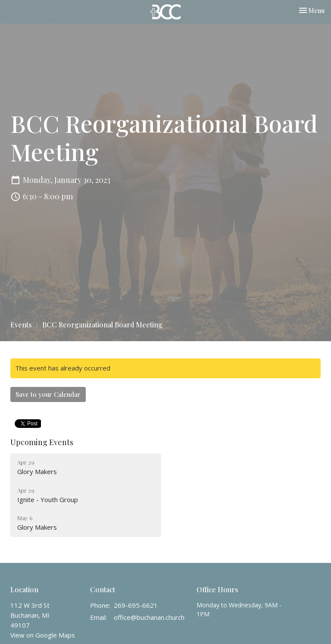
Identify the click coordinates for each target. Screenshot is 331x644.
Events (21, 325)
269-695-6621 (136, 605)
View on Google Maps (43, 635)
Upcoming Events (42, 442)
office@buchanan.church (149, 617)
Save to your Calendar (48, 394)
